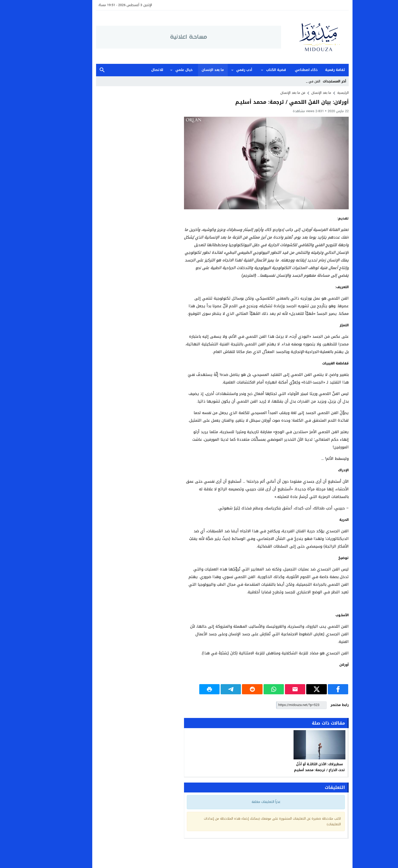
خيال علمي (161, 70)
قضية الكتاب (253, 70)
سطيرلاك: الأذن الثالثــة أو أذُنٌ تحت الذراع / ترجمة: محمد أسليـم (296, 767)
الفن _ (293, 81)
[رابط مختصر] (278, 705)
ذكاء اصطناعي (283, 70)
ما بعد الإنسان (189, 70)
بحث (79, 70)
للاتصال (134, 70)
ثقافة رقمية (312, 70)
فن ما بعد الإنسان (269, 93)
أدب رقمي (221, 70)
